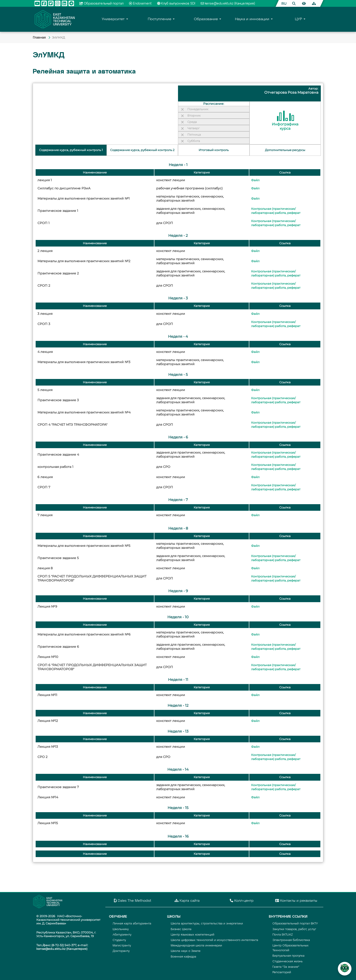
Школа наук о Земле (186, 951)
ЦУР (298, 19)
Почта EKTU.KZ (283, 935)
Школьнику (121, 929)
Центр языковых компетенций (193, 935)
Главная (40, 37)
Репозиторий (282, 972)
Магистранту (122, 946)
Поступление (160, 19)
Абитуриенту (122, 935)
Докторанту (121, 951)
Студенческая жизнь (288, 962)
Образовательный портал (102, 4)
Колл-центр (242, 901)
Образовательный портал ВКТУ (295, 924)
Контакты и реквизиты (296, 901)
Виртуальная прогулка (288, 956)
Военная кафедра (183, 957)
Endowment (140, 4)
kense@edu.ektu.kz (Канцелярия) (228, 4)
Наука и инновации (252, 19)
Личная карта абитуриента (132, 924)
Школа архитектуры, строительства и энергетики (207, 924)
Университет (113, 19)
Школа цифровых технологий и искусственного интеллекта (214, 940)
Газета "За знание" (286, 967)
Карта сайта (187, 901)
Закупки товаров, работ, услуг (294, 929)
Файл (255, 180)
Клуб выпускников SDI (176, 4)
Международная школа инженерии (196, 946)
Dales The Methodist (133, 901)
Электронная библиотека (291, 940)
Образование (206, 19)
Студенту (119, 940)
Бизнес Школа (181, 929)
